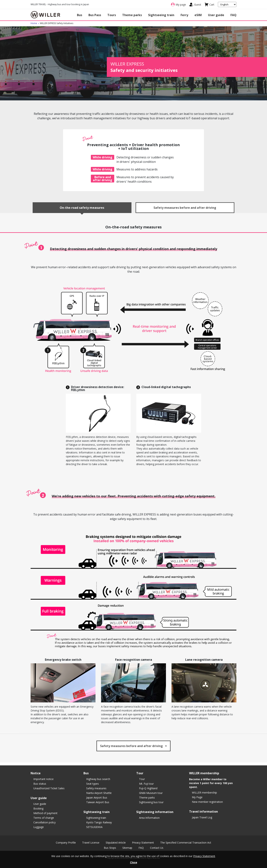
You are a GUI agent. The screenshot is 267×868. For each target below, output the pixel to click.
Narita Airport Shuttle (99, 793)
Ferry (184, 15)
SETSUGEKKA (94, 827)
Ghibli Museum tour (151, 793)
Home (34, 23)
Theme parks (132, 15)
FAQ (233, 15)
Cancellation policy (44, 822)
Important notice (43, 779)
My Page (197, 797)
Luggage (39, 827)
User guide (216, 15)
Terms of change (44, 818)
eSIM (198, 15)
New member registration (207, 802)
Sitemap (127, 848)
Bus (80, 15)
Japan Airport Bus (97, 798)
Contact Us (157, 848)
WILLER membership (204, 793)
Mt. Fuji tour (146, 784)
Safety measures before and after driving (185, 208)
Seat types (93, 784)
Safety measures (96, 788)
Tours (112, 15)
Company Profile (66, 843)
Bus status (40, 784)
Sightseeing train (161, 15)
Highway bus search (98, 779)
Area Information (149, 818)
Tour (142, 779)
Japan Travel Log (202, 817)
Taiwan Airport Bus (98, 802)
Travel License (91, 843)
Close (134, 862)
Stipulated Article (116, 843)
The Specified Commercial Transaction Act (186, 843)
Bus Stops (110, 848)
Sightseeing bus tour (151, 802)
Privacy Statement (143, 843)
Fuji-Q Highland (148, 788)
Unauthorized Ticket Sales (49, 788)
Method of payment (45, 813)
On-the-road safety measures (82, 208)
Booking (38, 808)
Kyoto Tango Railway (99, 822)
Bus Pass (95, 15)
